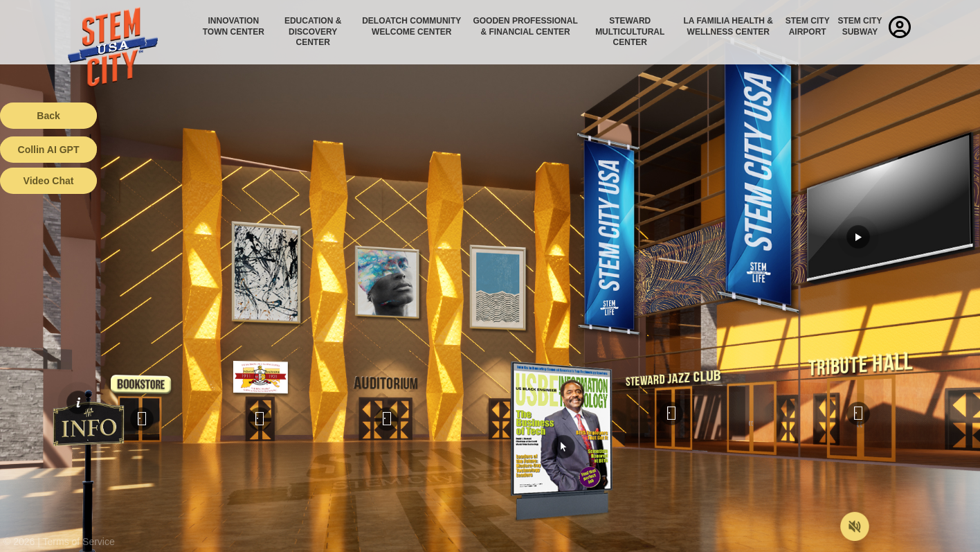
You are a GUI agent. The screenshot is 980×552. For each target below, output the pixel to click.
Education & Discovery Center (313, 32)
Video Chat (49, 181)
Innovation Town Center (234, 26)
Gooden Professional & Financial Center (525, 26)
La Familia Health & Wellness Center (729, 26)
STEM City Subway (860, 26)
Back (48, 116)
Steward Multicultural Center (630, 32)
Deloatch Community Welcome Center (411, 26)
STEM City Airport (808, 26)
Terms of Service (79, 542)
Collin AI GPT (49, 150)
